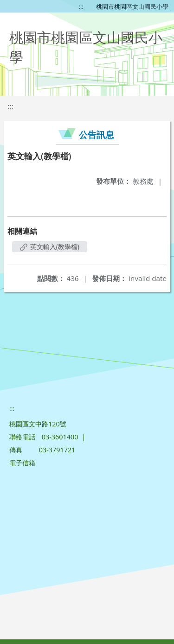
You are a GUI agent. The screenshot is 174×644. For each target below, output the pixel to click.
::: (81, 6)
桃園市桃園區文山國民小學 (132, 6)
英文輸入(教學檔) (50, 247)
